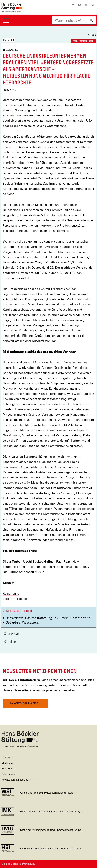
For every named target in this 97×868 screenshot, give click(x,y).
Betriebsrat (14, 618)
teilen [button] (10, 642)
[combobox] (69, 20)
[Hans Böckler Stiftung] (20, 746)
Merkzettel (7, 763)
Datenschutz (8, 774)
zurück (92, 35)
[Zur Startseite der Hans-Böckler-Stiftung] (12, 10)
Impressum (8, 769)
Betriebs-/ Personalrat (22, 622)
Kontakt (6, 757)
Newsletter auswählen (24, 703)
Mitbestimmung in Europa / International (59, 618)
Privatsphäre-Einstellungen (16, 780)
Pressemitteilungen (83, 41)
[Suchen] (91, 20)
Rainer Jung (11, 594)
